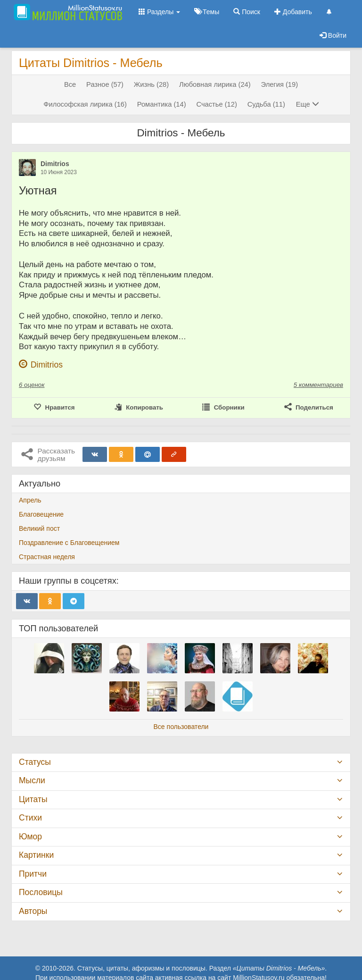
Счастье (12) (216, 104)
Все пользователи (181, 727)
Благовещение (41, 514)
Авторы (33, 911)
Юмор (30, 837)
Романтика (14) (162, 104)
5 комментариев (318, 385)
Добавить (293, 12)
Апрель (30, 500)
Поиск (247, 12)
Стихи (30, 818)
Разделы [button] (159, 12)
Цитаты (33, 799)
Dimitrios (55, 164)
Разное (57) (105, 84)
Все (70, 84)
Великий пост (39, 528)
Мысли (32, 780)
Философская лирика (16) (85, 104)
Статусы (35, 762)
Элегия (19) (280, 84)
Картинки (36, 855)
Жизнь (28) (151, 84)
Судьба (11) (266, 104)
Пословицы (41, 892)
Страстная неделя (47, 557)
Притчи (33, 874)
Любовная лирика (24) (215, 84)
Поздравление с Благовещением (69, 543)
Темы (207, 12)
